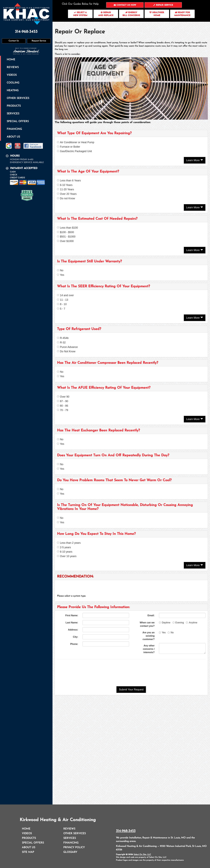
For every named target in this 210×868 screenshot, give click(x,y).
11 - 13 (63, 300)
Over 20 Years (67, 194)
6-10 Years (65, 185)
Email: (151, 615)
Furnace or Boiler (69, 147)
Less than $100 (67, 228)
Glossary (70, 852)
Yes (61, 275)
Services (13, 114)
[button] (125, 5)
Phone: (74, 644)
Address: (73, 630)
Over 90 (63, 397)
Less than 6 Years (69, 181)
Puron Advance (67, 347)
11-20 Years (65, 189)
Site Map (28, 852)
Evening (178, 623)
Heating (13, 91)
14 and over (65, 295)
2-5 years (64, 547)
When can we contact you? (147, 624)
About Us (13, 137)
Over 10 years (67, 556)
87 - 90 (63, 401)
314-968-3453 (126, 831)
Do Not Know (66, 351)
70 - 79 (63, 410)
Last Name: (72, 623)
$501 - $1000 (66, 237)
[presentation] (131, 673)
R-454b (63, 338)
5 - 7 (61, 309)
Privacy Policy (74, 848)
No (60, 270)
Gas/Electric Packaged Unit (74, 151)
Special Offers (18, 121)
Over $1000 (65, 241)
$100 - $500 (65, 232)
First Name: (72, 615)
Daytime (165, 623)
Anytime (192, 623)
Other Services (18, 98)
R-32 (61, 343)
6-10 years (65, 552)
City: (76, 637)
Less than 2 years (69, 543)
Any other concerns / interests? (149, 649)
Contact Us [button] (14, 41)
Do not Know (66, 198)
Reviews (13, 67)
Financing (14, 129)
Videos (12, 75)
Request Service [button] (39, 41)
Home (11, 60)
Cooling (13, 83)
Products (14, 106)
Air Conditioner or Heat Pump (76, 142)
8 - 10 (62, 304)
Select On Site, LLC (142, 855)
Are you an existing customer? (149, 636)
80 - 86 (63, 406)
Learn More (195, 160)
